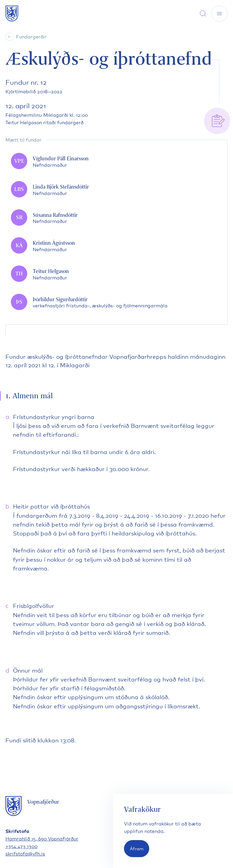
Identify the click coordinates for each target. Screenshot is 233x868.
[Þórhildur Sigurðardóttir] (116, 302)
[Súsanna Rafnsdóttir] (116, 218)
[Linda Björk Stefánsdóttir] (116, 190)
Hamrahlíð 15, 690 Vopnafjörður (42, 838)
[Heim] (10, 37)
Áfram (137, 848)
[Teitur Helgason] (116, 274)
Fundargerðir (31, 36)
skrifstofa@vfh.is (25, 853)
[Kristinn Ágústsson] (116, 246)
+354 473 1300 (21, 846)
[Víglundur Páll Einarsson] (116, 162)
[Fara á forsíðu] (12, 13)
